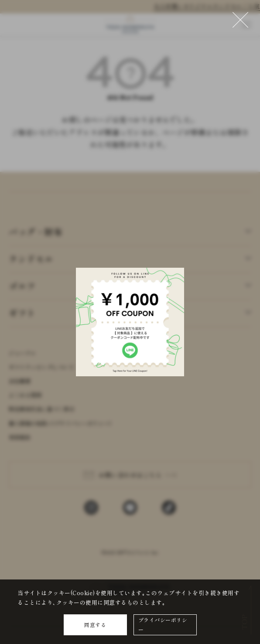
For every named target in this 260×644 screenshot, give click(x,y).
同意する (95, 625)
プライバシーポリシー (163, 625)
